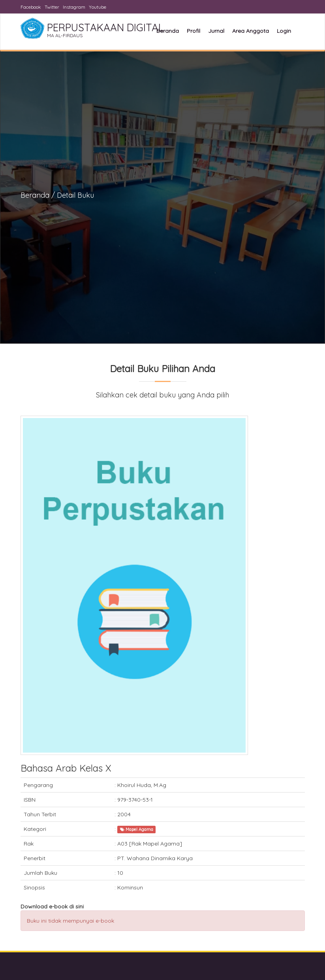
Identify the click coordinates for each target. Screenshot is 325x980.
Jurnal (216, 31)
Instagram (74, 7)
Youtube (98, 7)
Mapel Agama (137, 829)
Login (284, 31)
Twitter (52, 7)
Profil (193, 31)
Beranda (168, 31)
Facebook (31, 7)
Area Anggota (251, 31)
